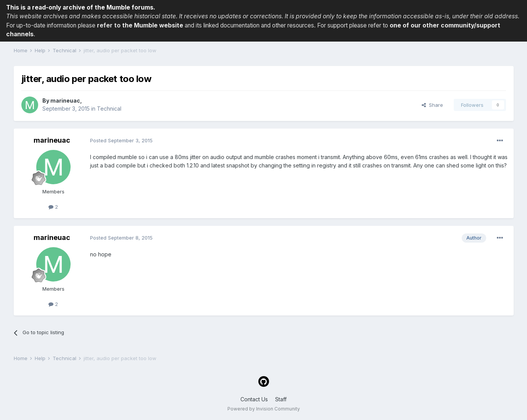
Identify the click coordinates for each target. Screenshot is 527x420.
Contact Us (254, 399)
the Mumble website (153, 25)
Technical (109, 109)
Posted (121, 140)
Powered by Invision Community (264, 409)
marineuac (65, 101)
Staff (281, 399)
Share (432, 105)
